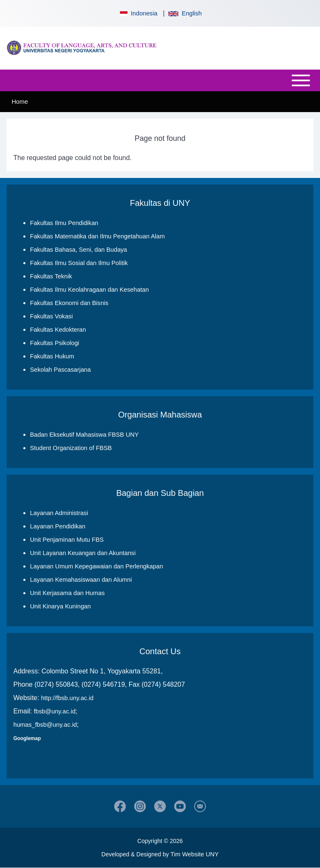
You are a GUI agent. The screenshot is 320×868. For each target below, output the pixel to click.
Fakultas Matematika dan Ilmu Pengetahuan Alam (97, 236)
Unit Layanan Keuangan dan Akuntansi (83, 553)
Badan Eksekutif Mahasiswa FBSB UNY (84, 435)
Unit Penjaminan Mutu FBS (67, 540)
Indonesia (138, 13)
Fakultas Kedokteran (58, 330)
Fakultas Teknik (51, 276)
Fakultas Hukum (52, 356)
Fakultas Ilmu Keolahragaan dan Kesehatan (89, 290)
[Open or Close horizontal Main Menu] (160, 80)
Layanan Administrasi (59, 513)
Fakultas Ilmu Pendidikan (64, 223)
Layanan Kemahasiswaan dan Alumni (81, 580)
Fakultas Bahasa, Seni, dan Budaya (79, 250)
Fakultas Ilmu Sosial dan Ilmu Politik (79, 263)
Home (20, 102)
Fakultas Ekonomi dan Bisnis (69, 303)
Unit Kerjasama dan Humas (67, 593)
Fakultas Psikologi (55, 343)
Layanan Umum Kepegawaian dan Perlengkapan (96, 566)
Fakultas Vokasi (51, 316)
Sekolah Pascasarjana (60, 370)
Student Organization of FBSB (71, 448)
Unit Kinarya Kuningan (60, 606)
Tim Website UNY (195, 854)
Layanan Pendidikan (58, 526)
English (185, 13)
